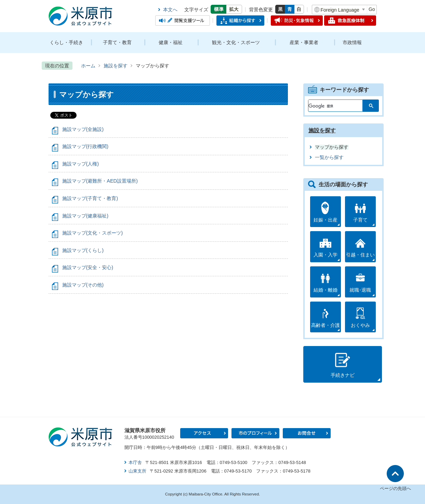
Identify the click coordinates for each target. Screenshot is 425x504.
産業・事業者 (304, 42)
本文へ (170, 10)
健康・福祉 (171, 42)
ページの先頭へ (395, 488)
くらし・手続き (66, 42)
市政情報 (352, 42)
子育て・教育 (117, 42)
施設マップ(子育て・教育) (90, 198)
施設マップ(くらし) (83, 250)
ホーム (88, 66)
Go (372, 9)
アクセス (204, 433)
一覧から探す (329, 157)
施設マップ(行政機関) (85, 146)
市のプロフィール (255, 433)
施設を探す (116, 66)
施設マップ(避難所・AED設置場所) (100, 181)
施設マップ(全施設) (83, 129)
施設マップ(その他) (83, 285)
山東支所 (137, 471)
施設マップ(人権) (81, 164)
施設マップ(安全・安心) (88, 267)
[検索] (331, 104)
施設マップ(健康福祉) (85, 216)
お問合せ (307, 433)
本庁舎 (135, 462)
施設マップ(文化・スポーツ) (93, 233)
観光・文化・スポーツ (236, 42)
